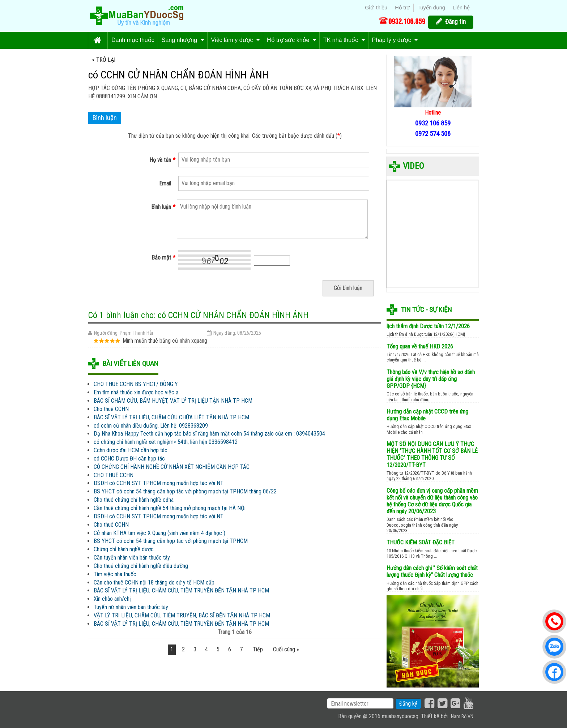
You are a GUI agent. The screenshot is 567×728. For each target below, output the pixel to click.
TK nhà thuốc (344, 40)
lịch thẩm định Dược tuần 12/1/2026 (428, 326)
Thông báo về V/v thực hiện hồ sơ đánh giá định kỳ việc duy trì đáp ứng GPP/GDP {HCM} (431, 379)
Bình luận (163, 207)
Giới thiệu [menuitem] (376, 8)
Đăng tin (455, 22)
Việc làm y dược (235, 40)
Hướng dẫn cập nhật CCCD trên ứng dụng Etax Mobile (427, 415)
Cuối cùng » (286, 649)
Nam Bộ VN (462, 717)
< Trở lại (104, 60)
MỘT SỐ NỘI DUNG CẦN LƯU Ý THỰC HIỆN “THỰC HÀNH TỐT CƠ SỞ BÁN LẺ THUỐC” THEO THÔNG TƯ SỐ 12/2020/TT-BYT (432, 455)
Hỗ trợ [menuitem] (402, 8)
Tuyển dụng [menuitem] (431, 8)
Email (165, 183)
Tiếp (258, 649)
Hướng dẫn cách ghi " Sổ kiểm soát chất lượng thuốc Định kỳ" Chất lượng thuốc (432, 571)
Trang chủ (98, 40)
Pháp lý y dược (395, 40)
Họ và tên (162, 160)
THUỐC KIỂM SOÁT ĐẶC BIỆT (421, 542)
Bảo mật (163, 258)
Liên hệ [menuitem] (461, 8)
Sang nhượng (183, 40)
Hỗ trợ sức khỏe (291, 40)
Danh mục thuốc (133, 40)
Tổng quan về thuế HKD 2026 (420, 346)
